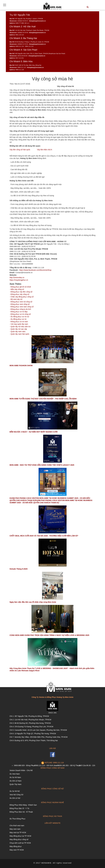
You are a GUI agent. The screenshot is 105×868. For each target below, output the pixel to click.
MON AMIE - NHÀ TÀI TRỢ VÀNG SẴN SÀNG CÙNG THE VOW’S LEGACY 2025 (42, 465)
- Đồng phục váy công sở (19, 294)
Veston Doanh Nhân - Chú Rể (21, 770)
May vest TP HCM (17, 850)
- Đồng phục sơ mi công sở (20, 314)
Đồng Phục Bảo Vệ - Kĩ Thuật (21, 812)
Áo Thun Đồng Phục (17, 819)
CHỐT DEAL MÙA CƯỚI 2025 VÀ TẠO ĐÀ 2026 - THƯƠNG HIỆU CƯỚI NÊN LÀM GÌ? (44, 536)
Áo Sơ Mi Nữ (15, 791)
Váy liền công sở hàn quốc (20, 150)
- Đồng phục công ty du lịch (20, 309)
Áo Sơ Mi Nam (15, 777)
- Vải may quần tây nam (19, 324)
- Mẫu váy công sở (17, 289)
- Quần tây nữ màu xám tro (20, 327)
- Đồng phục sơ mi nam (19, 322)
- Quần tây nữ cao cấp (18, 329)
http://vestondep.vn (17, 277)
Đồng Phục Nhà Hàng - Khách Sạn (23, 805)
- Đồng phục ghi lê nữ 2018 (20, 287)
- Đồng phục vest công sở (20, 304)
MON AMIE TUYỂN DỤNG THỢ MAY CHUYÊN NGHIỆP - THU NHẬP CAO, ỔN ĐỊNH (43, 399)
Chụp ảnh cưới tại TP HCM (20, 843)
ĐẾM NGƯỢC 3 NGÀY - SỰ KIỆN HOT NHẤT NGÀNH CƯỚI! (34, 432)
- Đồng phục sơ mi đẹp (19, 312)
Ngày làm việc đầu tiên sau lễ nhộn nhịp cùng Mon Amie (33, 602)
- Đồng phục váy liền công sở (21, 292)
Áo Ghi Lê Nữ (15, 798)
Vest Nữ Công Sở (16, 795)
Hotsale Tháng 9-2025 (19, 569)
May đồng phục (16, 846)
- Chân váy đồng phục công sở (22, 297)
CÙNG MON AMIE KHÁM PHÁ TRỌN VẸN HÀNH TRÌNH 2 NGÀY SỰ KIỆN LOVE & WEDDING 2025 (49, 635)
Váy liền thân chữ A (44, 150)
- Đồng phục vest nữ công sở (21, 302)
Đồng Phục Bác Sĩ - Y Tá (19, 808)
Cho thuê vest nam (17, 826)
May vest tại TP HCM (18, 832)
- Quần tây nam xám (17, 332)
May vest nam (15, 829)
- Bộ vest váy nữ (16, 299)
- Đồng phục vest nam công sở (22, 307)
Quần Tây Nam (15, 784)
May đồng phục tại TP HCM (20, 836)
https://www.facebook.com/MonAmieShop (35, 270)
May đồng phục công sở (19, 839)
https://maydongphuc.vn (19, 280)
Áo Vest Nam (15, 774)
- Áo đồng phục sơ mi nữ (19, 317)
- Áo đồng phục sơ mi (18, 319)
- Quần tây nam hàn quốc (19, 334)
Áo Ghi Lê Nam (16, 781)
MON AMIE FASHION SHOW (21, 366)
